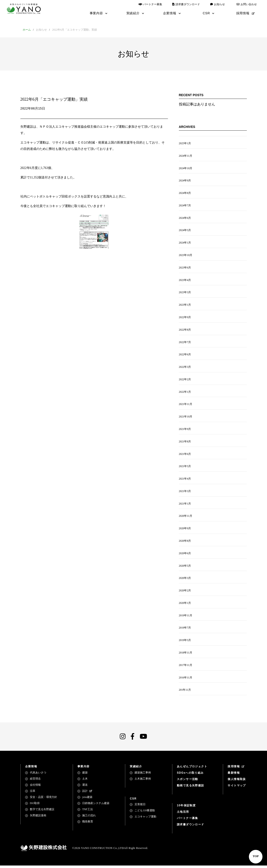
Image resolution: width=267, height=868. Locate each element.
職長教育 (88, 824)
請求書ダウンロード (186, 4)
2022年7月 (185, 343)
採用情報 (245, 13)
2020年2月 (185, 592)
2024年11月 (186, 156)
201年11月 (185, 692)
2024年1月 (185, 243)
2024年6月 (185, 218)
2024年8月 (185, 193)
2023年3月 (185, 293)
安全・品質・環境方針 (43, 800)
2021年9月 (185, 430)
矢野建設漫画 (38, 818)
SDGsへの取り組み (190, 775)
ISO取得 (35, 806)
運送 (85, 787)
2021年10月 (186, 418)
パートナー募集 (150, 4)
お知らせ (218, 4)
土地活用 (183, 814)
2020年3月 (185, 580)
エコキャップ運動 (145, 819)
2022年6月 (185, 356)
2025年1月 (185, 144)
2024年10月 (186, 168)
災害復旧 (140, 807)
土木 (85, 781)
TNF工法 (88, 812)
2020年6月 (185, 555)
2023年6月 (185, 268)
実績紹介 (135, 13)
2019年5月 (185, 642)
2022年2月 (185, 380)
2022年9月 (185, 318)
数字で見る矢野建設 (42, 812)
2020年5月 (185, 568)
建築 (85, 775)
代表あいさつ (38, 775)
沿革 (33, 793)
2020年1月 (185, 605)
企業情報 (172, 13)
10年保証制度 (186, 808)
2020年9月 (185, 530)
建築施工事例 (143, 775)
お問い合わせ (247, 4)
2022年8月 (185, 331)
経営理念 (35, 781)
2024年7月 (185, 206)
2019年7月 (185, 630)
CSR (208, 13)
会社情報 (35, 787)
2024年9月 (185, 181)
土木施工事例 (143, 781)
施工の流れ (89, 818)
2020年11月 (186, 518)
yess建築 (87, 800)
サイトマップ (237, 788)
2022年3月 (185, 368)
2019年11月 (186, 617)
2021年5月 (185, 468)
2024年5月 (185, 231)
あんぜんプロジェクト (192, 769)
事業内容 (99, 13)
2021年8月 (185, 443)
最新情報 (234, 775)
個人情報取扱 (237, 782)
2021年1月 (185, 505)
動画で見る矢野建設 (191, 788)
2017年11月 (186, 667)
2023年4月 (185, 281)
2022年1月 (185, 393)
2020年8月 (185, 543)
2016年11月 (186, 680)
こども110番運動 (145, 813)
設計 (87, 793)
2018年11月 (186, 655)
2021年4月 (185, 480)
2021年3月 (185, 493)
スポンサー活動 (188, 782)
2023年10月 (186, 256)
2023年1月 (185, 306)
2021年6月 (185, 455)
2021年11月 (186, 405)
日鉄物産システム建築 (96, 806)
